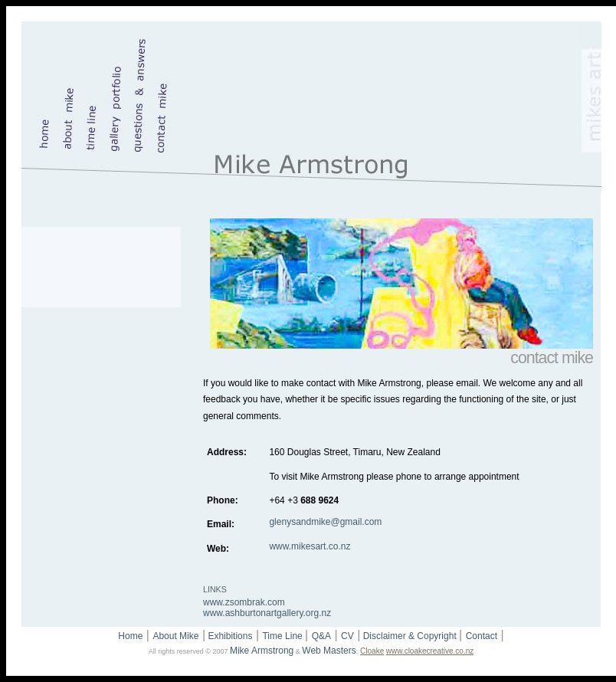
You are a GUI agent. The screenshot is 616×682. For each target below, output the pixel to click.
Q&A (321, 636)
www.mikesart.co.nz (310, 546)
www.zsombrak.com (244, 602)
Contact (482, 636)
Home (130, 636)
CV (347, 636)
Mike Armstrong (262, 651)
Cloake (372, 651)
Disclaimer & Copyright (410, 636)
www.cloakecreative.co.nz (430, 651)
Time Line (283, 636)
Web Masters (329, 651)
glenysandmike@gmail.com (325, 522)
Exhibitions (229, 636)
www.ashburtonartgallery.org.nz (267, 613)
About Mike (175, 636)
